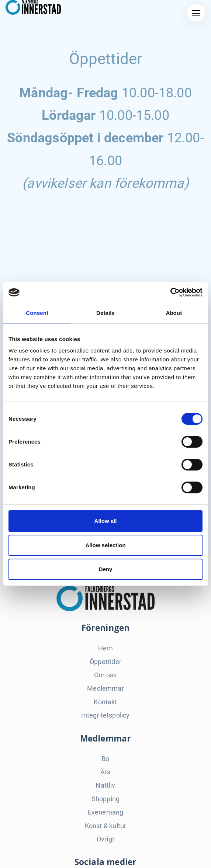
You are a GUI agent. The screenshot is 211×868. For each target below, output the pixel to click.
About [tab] (174, 313)
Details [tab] (106, 313)
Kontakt (105, 702)
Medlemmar (106, 688)
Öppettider (106, 662)
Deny (106, 569)
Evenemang (106, 812)
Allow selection (105, 545)
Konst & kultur (106, 826)
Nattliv (105, 785)
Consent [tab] (37, 313)
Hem (106, 648)
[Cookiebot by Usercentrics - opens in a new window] (170, 292)
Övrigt (106, 839)
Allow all (106, 521)
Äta (106, 772)
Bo (105, 759)
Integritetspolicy (105, 715)
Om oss (105, 675)
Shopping (106, 799)
